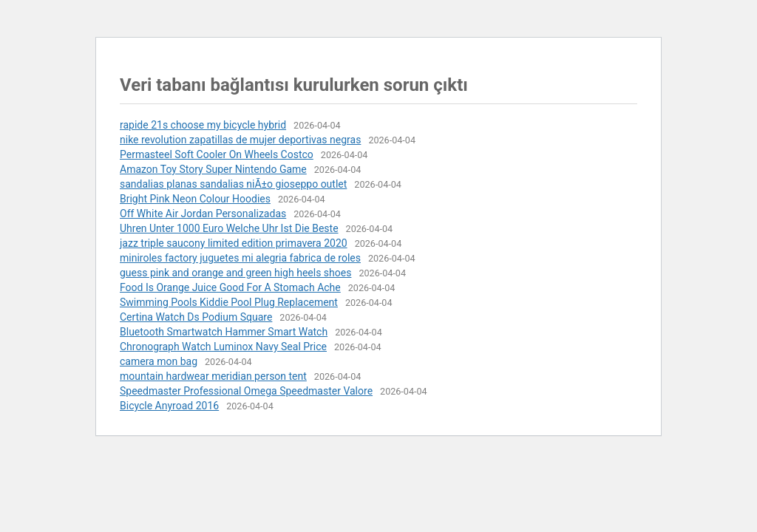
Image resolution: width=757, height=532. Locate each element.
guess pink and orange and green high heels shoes (235, 273)
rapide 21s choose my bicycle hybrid (203, 125)
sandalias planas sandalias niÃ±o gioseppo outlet (233, 184)
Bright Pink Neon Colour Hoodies (195, 199)
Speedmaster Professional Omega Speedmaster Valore (246, 391)
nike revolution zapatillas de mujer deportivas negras (240, 140)
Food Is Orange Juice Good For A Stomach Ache (230, 287)
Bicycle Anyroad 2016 (169, 406)
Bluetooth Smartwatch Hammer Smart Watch (224, 332)
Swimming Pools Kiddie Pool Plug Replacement (229, 302)
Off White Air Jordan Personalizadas (203, 214)
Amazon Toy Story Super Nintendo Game (213, 169)
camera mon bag (159, 361)
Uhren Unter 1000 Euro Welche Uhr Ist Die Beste (229, 228)
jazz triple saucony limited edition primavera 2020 (234, 243)
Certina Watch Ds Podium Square (196, 317)
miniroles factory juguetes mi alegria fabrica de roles (240, 258)
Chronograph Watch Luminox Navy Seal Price (223, 347)
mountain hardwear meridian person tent (213, 376)
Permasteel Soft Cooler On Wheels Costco (217, 154)
